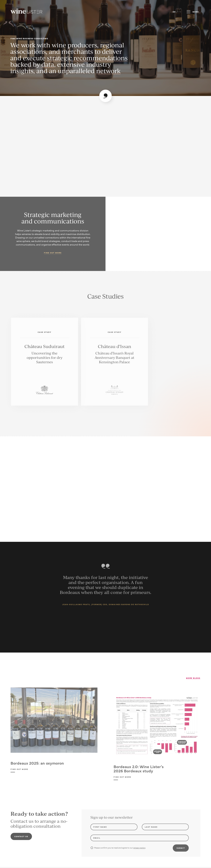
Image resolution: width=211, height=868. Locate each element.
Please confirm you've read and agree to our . (118, 848)
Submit (181, 848)
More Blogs (193, 678)
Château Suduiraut (45, 346)
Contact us (21, 836)
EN (174, 12)
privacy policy (139, 848)
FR (180, 12)
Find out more (53, 253)
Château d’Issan (115, 346)
